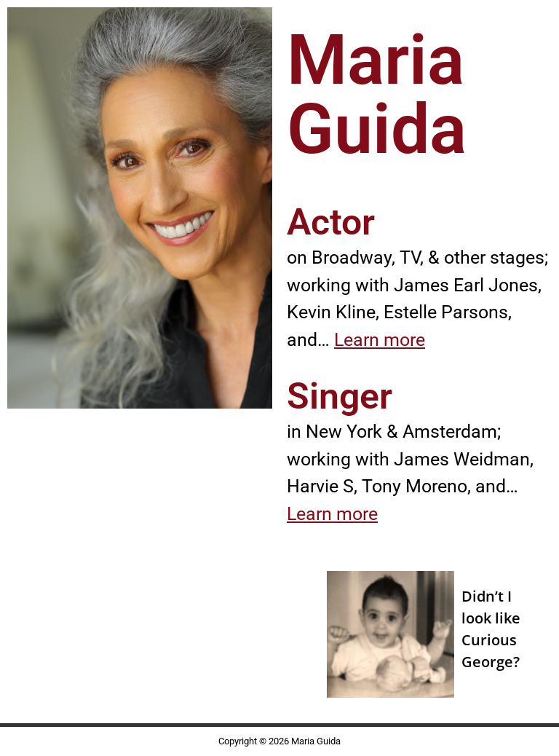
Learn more (380, 340)
